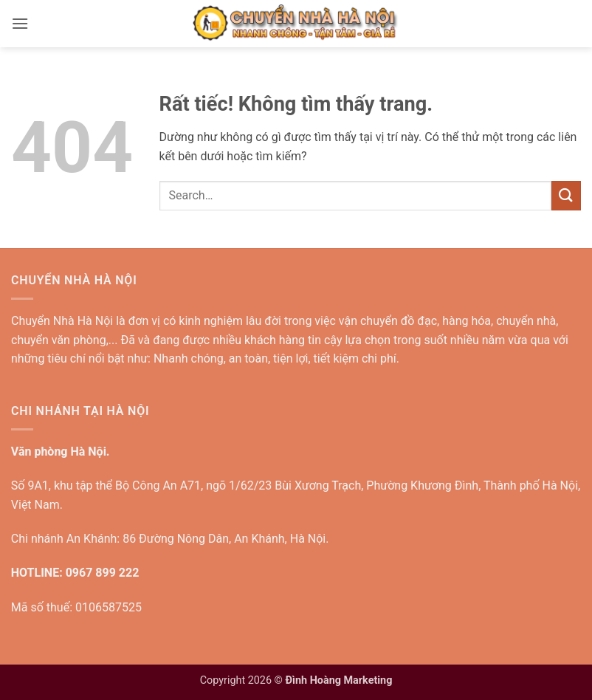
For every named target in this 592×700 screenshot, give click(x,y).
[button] (20, 23)
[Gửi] (566, 195)
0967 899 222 (103, 573)
